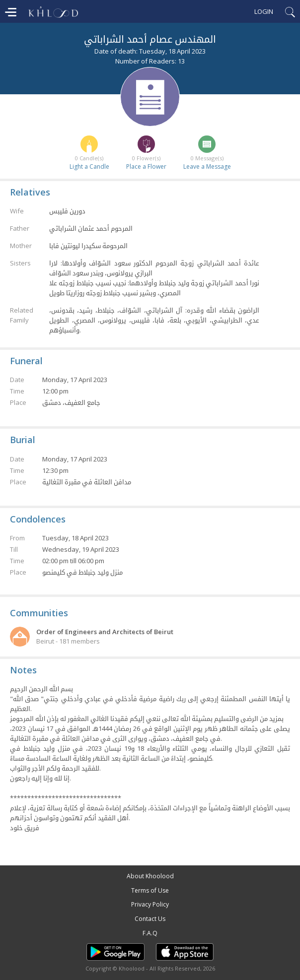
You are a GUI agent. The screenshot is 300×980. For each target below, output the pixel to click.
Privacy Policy (150, 904)
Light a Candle (89, 166)
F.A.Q (150, 933)
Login (264, 11)
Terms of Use (150, 890)
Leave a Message (207, 166)
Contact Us (150, 919)
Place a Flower (146, 166)
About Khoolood (150, 876)
